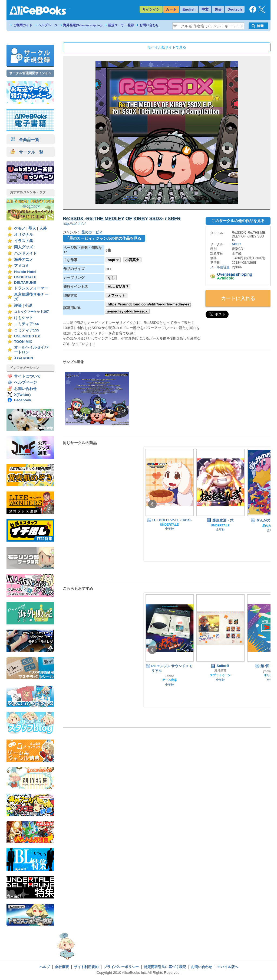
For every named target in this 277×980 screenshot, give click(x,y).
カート (171, 9)
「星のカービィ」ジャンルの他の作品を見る (103, 238)
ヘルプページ (48, 25)
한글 (218, 9)
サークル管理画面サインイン (30, 73)
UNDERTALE (25, 277)
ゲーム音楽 (169, 680)
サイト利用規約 (86, 967)
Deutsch (235, 9)
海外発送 (83, 25)
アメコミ (22, 266)
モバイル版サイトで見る (167, 47)
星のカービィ (92, 232)
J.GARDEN (24, 358)
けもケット (24, 318)
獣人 (32, 228)
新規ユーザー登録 (121, 25)
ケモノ (20, 228)
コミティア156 (27, 324)
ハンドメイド (25, 253)
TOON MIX (23, 342)
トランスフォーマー (31, 288)
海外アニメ (24, 260)
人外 (43, 228)
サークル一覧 (27, 152)
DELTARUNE (25, 283)
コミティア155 (27, 330)
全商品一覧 (25, 140)
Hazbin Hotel (25, 272)
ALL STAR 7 (118, 287)
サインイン (151, 9)
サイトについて (27, 376)
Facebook (23, 400)
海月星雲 (220, 670)
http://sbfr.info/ (74, 224)
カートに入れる (238, 298)
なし (111, 278)
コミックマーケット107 (31, 312)
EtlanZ (169, 676)
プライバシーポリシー (121, 967)
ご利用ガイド (23, 25)
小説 (28, 306)
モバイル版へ (228, 967)
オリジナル (24, 235)
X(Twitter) (22, 395)
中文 (205, 9)
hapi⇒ (113, 260)
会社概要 (62, 967)
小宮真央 (132, 260)
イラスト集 (24, 241)
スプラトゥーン (220, 675)
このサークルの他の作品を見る (238, 221)
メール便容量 (220, 267)
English (189, 9)
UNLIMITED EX (27, 336)
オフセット (116, 296)
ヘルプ (44, 967)
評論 (18, 306)
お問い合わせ (149, 25)
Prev (152, 504)
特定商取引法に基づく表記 (165, 967)
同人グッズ (24, 247)
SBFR (236, 244)
